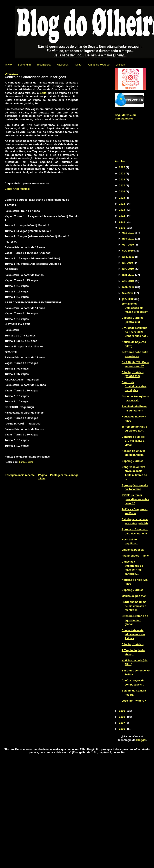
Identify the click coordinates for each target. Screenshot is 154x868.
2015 (122, 198)
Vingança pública (133, 550)
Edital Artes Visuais (17, 189)
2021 (122, 173)
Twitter (78, 65)
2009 (122, 711)
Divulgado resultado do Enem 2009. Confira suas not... (135, 332)
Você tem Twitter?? (134, 701)
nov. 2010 (129, 239)
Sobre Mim (24, 65)
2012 (122, 216)
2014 (122, 204)
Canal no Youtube (99, 65)
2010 (122, 228)
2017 (122, 185)
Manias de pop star (134, 596)
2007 (122, 723)
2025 (122, 167)
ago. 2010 (129, 257)
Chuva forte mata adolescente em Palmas (133, 634)
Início (9, 65)
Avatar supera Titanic (135, 556)
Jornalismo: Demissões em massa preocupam (135, 308)
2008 (122, 717)
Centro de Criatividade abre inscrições (134, 386)
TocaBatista (44, 65)
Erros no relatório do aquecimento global (135, 620)
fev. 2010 (128, 293)
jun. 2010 (128, 269)
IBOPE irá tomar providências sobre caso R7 (135, 499)
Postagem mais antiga (64, 475)
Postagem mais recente (20, 475)
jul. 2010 (128, 263)
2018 (122, 179)
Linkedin (120, 65)
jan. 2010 (128, 299)
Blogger (141, 740)
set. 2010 (128, 251)
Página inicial (42, 477)
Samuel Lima (26, 462)
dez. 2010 (129, 233)
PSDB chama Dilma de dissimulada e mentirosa (134, 606)
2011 (122, 222)
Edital (43, 93)
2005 (122, 729)
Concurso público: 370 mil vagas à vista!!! (133, 441)
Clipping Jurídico (133, 461)
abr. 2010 (128, 281)
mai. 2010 (129, 275)
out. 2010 (128, 245)
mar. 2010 (129, 287)
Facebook (63, 65)
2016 (122, 191)
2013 (122, 210)
